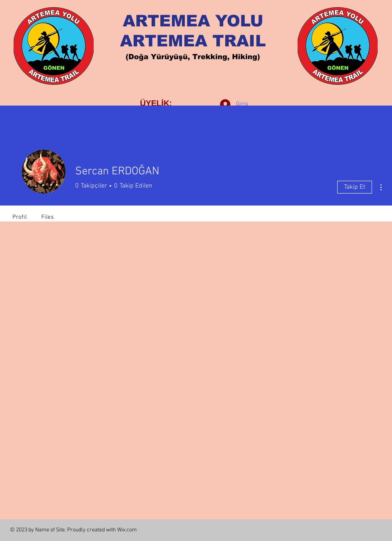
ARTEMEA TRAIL (193, 41)
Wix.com (127, 530)
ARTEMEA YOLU (193, 21)
